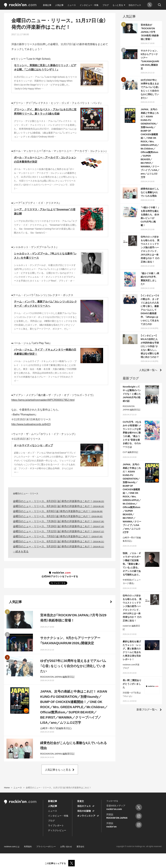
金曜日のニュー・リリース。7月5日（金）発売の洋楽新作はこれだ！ (58, 536)
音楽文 (81, 801)
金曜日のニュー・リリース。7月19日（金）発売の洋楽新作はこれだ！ (59, 526)
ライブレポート (56, 825)
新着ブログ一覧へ (147, 709)
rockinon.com (20, 5)
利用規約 (28, 846)
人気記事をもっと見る (58, 770)
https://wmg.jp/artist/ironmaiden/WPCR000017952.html (43, 400)
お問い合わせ (66, 846)
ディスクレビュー (57, 830)
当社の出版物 (84, 811)
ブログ (106, 5)
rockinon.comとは (12, 846)
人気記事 (59, 5)
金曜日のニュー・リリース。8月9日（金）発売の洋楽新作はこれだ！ (58, 511)
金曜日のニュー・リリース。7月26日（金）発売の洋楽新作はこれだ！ (59, 521)
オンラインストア (86, 816)
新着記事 (47, 5)
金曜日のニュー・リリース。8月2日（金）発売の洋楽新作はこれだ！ (58, 516)
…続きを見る (21, 551)
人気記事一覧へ (148, 370)
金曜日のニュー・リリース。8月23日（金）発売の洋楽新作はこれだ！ (59, 501)
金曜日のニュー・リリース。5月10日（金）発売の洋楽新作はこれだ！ (59, 546)
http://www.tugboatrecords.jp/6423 (31, 424)
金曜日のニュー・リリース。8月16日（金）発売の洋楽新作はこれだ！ (59, 506)
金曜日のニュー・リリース (26, 493)
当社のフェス (135, 5)
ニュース (72, 5)
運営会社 (80, 846)
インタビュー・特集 (89, 5)
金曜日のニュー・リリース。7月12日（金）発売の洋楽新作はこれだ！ (59, 531)
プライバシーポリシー (46, 846)
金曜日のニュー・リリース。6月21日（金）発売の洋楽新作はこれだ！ (59, 541)
